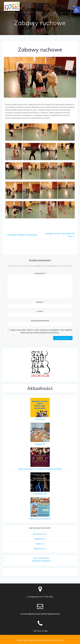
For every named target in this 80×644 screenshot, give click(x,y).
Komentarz (40, 273)
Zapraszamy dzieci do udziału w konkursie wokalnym (40, 469)
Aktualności (38, 534)
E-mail (40, 311)
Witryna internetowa (40, 321)
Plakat (38, 544)
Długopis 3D (40, 444)
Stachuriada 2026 (40, 494)
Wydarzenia (38, 549)
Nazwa (40, 302)
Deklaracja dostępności (41, 561)
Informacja (40, 419)
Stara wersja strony (41, 558)
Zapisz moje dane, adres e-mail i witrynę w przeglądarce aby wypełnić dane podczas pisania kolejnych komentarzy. (41, 331)
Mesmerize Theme (57, 640)
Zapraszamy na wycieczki (40, 519)
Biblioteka (39, 539)
